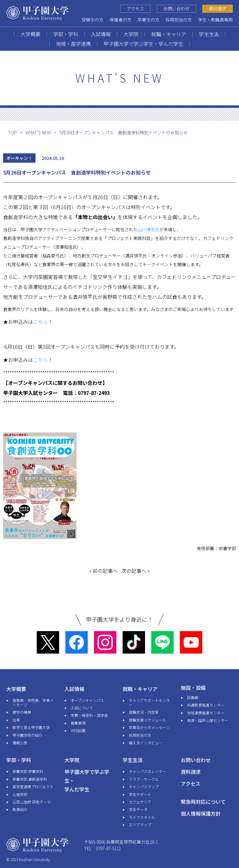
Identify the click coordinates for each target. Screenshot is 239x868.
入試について (82, 708)
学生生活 (209, 34)
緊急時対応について (203, 802)
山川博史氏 (148, 229)
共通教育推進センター (206, 705)
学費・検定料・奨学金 (89, 715)
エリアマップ (140, 825)
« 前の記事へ (103, 571)
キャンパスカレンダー (148, 771)
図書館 (193, 697)
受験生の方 (92, 20)
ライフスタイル (142, 817)
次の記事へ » (136, 571)
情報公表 (20, 743)
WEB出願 (78, 730)
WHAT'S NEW (38, 132)
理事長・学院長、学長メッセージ (33, 702)
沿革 (16, 720)
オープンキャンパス (87, 700)
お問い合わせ (176, 8)
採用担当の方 (179, 20)
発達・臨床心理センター (208, 720)
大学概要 (30, 34)
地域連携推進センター (206, 713)
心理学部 (20, 794)
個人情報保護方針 (201, 813)
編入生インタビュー (146, 743)
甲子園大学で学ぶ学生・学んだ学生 (143, 44)
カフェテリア (140, 802)
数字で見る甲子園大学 (31, 727)
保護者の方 (120, 20)
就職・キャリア (169, 34)
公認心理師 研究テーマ (32, 802)
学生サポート (140, 794)
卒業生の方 (148, 20)
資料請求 (218, 8)
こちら (40, 322)
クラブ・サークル (144, 779)
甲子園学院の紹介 (27, 735)
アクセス (136, 8)
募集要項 (78, 723)
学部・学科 (66, 34)
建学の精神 (22, 712)
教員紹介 (20, 809)
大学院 (131, 34)
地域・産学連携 (73, 44)
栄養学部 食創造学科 (30, 779)
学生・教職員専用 (215, 20)
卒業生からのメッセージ (149, 727)
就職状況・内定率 (144, 712)
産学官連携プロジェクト (33, 786)
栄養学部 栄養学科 (28, 771)
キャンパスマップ (144, 786)
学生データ (138, 809)
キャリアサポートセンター (149, 702)
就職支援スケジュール (147, 720)
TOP (12, 132)
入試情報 (101, 34)
